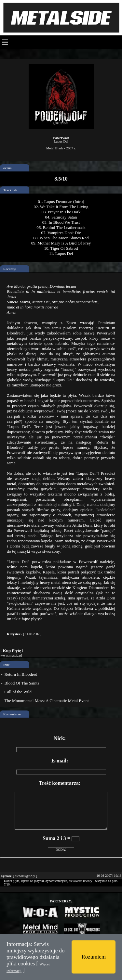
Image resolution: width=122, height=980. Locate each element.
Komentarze (12, 714)
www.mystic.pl (11, 655)
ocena (7, 168)
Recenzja (10, 269)
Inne (7, 665)
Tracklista (10, 190)
